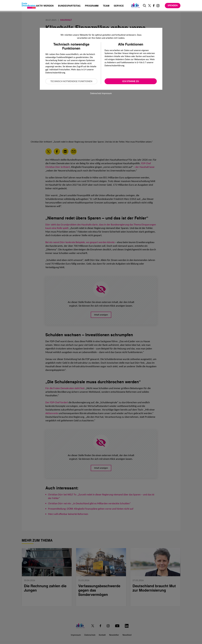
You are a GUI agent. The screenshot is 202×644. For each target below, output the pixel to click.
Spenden (173, 5)
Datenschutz (96, 93)
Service (119, 6)
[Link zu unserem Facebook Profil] (154, 6)
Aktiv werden (45, 6)
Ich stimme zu (131, 81)
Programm (92, 6)
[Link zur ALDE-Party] (135, 6)
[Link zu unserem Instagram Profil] (158, 6)
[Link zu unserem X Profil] (150, 6)
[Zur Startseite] (29, 6)
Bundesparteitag (69, 6)
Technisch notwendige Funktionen (71, 81)
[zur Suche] (145, 6)
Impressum (107, 93)
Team (106, 6)
